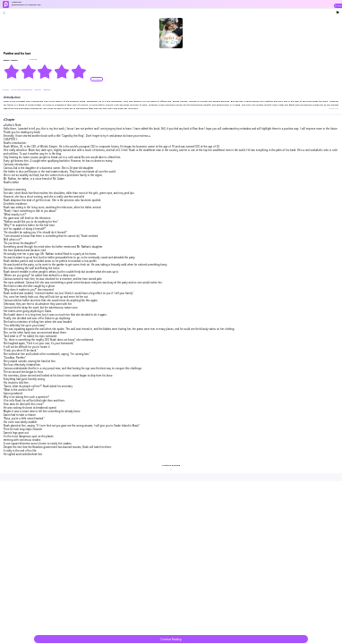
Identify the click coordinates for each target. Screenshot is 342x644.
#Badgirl (47, 90)
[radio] (12, 72)
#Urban (6, 90)
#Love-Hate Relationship (23, 90)
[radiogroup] (45, 72)
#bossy (38, 90)
